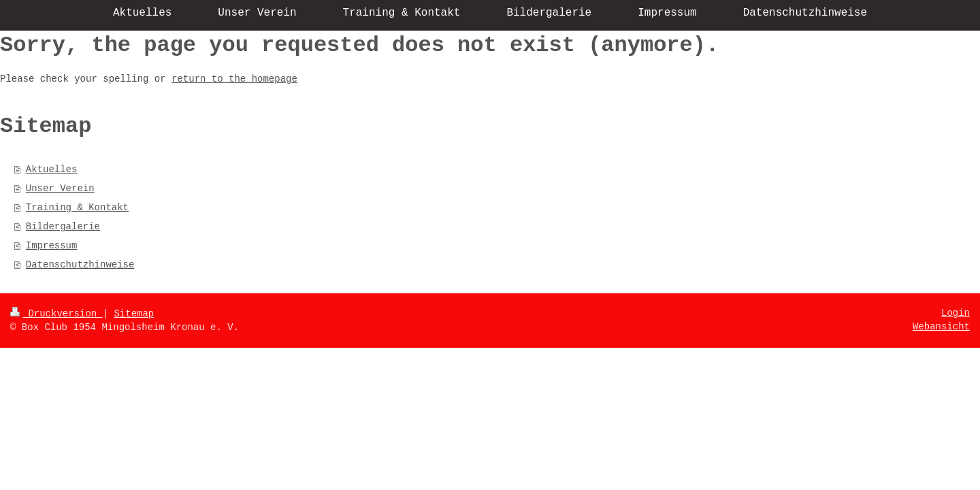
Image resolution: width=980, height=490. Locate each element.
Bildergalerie (63, 227)
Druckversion (56, 314)
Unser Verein (60, 189)
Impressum (52, 246)
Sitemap (134, 314)
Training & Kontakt (77, 208)
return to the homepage (234, 79)
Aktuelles (52, 169)
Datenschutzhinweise (80, 265)
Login (955, 313)
